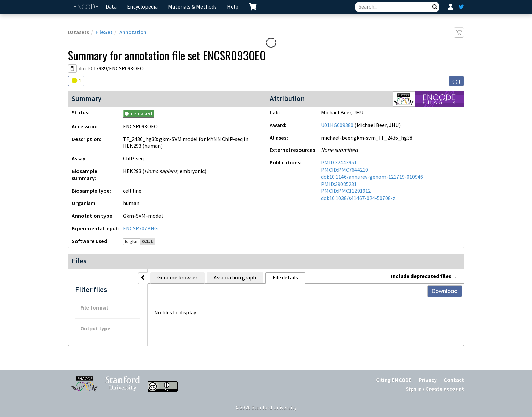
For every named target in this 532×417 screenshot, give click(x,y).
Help (233, 7)
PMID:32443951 (339, 163)
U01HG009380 (337, 125)
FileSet (104, 33)
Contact (454, 380)
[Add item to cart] (459, 32)
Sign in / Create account (435, 389)
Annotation (133, 33)
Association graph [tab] (235, 278)
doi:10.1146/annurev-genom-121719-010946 (372, 177)
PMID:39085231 (339, 184)
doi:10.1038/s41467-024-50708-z (358, 198)
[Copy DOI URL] (72, 69)
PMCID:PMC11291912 (346, 191)
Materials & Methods (192, 7)
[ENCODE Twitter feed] (461, 7)
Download (445, 291)
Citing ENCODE (394, 380)
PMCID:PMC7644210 (345, 170)
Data (111, 7)
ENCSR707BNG (140, 229)
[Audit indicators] (76, 81)
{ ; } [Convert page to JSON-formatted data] (456, 81)
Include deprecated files (425, 277)
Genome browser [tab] (177, 278)
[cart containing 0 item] (253, 7)
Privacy (428, 380)
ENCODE (87, 7)
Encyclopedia (142, 7)
